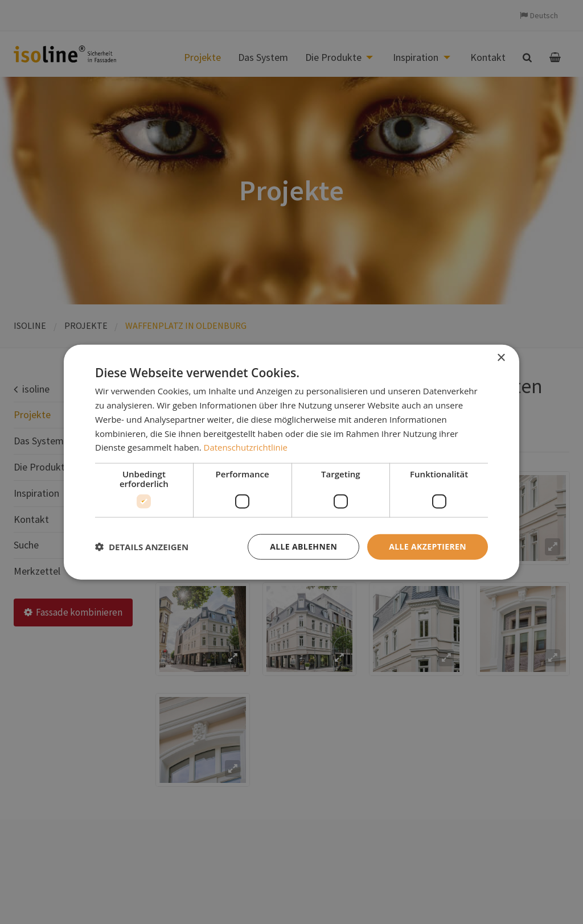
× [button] (501, 358)
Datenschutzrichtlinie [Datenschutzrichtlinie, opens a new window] (246, 447)
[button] (142, 547)
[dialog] (291, 462)
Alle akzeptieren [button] (428, 546)
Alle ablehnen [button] (303, 546)
